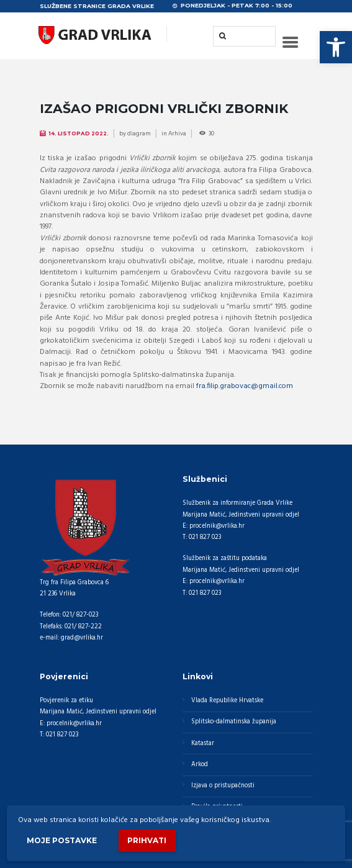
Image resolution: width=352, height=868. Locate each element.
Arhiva (177, 133)
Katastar (203, 744)
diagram (139, 133)
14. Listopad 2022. (79, 133)
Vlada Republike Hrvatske (227, 701)
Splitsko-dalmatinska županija (234, 722)
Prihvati (147, 840)
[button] (336, 47)
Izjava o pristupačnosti (223, 786)
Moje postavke (62, 840)
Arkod (200, 765)
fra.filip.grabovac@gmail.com (245, 386)
